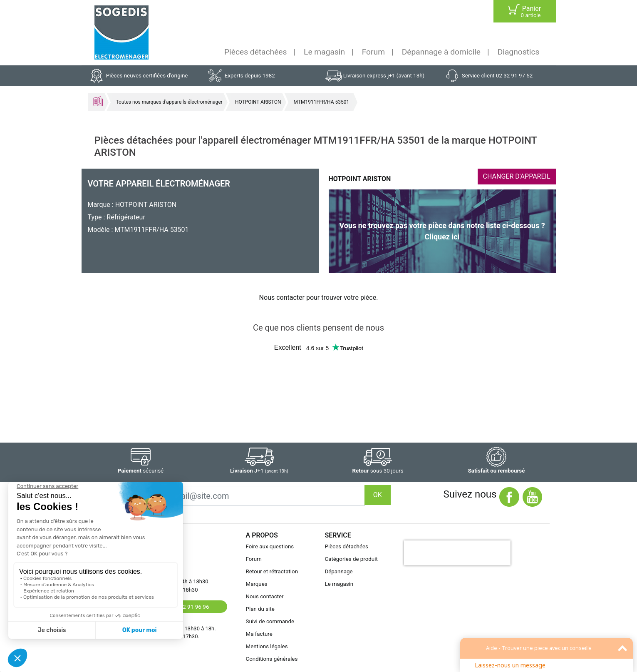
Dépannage (339, 571)
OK (378, 495)
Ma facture (259, 634)
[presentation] (457, 553)
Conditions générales (272, 659)
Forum (373, 52)
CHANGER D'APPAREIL (517, 176)
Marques (257, 584)
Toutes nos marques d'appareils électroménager (169, 102)
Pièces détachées (255, 52)
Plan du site (260, 609)
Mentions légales (267, 646)
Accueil (98, 101)
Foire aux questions (270, 546)
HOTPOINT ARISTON (258, 102)
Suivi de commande (270, 621)
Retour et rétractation (272, 571)
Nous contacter (265, 596)
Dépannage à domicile (441, 52)
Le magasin (324, 52)
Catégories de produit (351, 559)
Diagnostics (519, 52)
